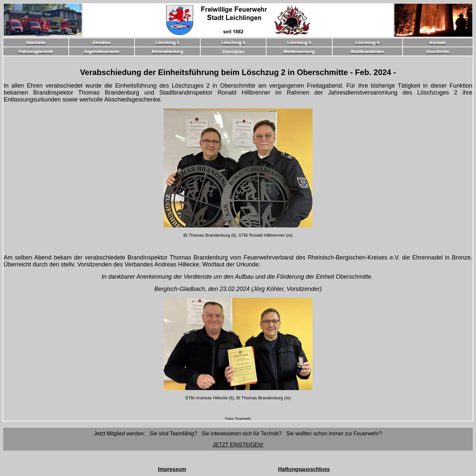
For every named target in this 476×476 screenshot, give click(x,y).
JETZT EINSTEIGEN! (238, 445)
